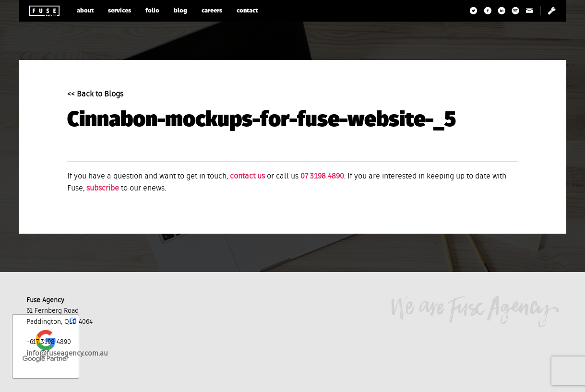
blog (180, 11)
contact (247, 11)
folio (152, 11)
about (85, 11)
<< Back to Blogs (95, 95)
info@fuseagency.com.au (67, 353)
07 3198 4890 (322, 177)
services (119, 11)
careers (212, 11)
